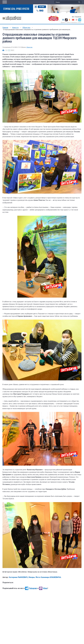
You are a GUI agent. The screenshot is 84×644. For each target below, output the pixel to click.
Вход (73, 17)
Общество (26, 27)
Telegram (31, 588)
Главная (5, 27)
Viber (43, 588)
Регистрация (78, 17)
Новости (15, 27)
